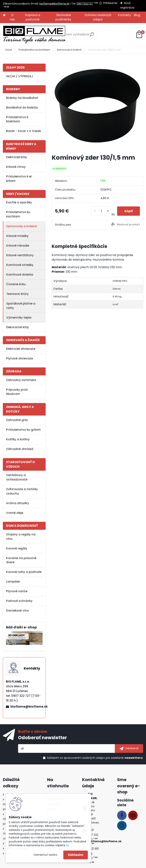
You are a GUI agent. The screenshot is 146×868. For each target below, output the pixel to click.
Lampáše (13, 582)
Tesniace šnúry (17, 294)
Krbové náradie (18, 246)
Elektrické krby (17, 157)
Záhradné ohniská (20, 449)
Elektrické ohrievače (21, 349)
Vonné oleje (15, 513)
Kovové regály (17, 548)
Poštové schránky (19, 601)
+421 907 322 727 (93, 835)
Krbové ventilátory (20, 255)
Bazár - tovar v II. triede (23, 131)
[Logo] (34, 34)
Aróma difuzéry (18, 503)
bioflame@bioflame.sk (54, 4)
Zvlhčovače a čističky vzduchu (22, 491)
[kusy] (101, 211)
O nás (12, 17)
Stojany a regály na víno (21, 537)
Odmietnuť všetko (45, 855)
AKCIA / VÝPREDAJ (20, 76)
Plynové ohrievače (19, 358)
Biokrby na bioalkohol (22, 98)
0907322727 (85, 4)
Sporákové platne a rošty (21, 306)
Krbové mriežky (17, 236)
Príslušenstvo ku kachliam (34, 50)
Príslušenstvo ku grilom (23, 430)
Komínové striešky (20, 265)
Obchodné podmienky (63, 17)
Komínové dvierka (20, 275)
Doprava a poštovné (33, 17)
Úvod (9, 50)
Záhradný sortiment (21, 380)
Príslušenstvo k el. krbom (19, 179)
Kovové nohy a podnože (24, 572)
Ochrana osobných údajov (98, 17)
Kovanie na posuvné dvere (21, 560)
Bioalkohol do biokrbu (22, 107)
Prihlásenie (110, 3)
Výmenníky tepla (19, 318)
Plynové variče (17, 591)
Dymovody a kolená (69, 50)
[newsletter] (129, 748)
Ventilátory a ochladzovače (17, 477)
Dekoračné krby (17, 327)
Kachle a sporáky (19, 202)
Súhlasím (76, 855)
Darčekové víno (17, 611)
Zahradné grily (17, 420)
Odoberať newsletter (42, 738)
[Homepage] (4, 15)
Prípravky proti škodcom (17, 392)
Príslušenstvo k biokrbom (17, 119)
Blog (137, 15)
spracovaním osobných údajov (84, 758)
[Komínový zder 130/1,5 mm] (97, 105)
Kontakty (125, 15)
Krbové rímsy (16, 167)
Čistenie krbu (16, 284)
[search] (92, 36)
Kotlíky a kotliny (18, 439)
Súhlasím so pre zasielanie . (95, 758)
